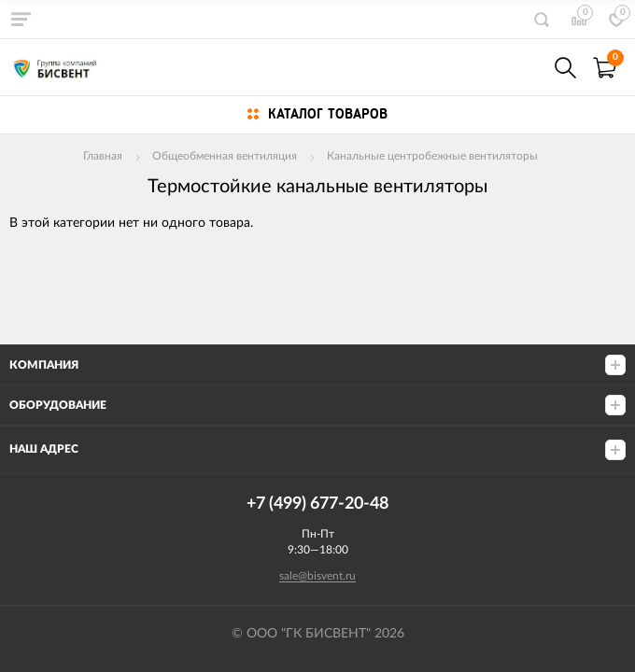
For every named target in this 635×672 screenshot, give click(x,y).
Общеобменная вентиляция (225, 156)
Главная (103, 156)
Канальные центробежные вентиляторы (432, 156)
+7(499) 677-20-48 (525, 68)
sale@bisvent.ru (317, 576)
